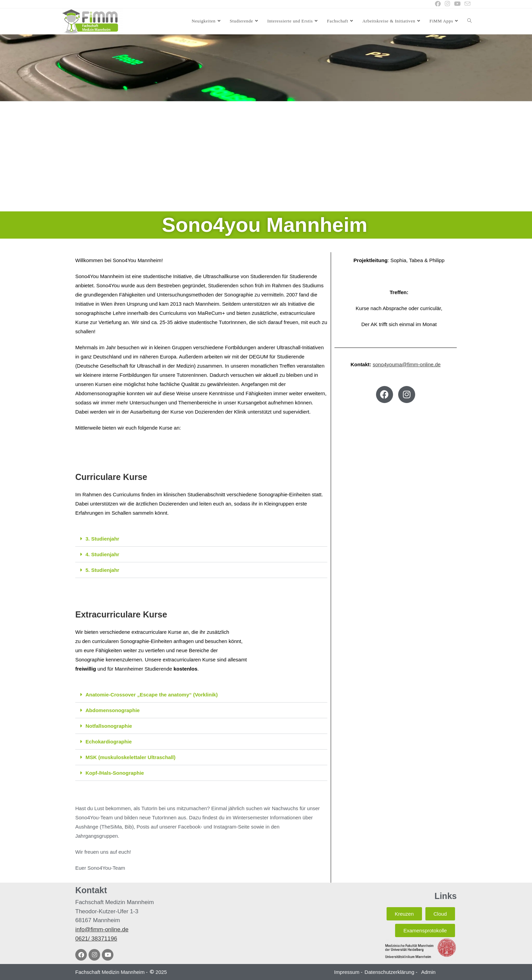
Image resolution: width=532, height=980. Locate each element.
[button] (201, 539)
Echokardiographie (109, 742)
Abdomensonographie (113, 710)
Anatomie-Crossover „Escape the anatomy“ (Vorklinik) (152, 695)
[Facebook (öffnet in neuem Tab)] (438, 4)
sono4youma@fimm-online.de (407, 364)
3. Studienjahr (102, 539)
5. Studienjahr (102, 570)
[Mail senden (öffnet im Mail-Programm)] (466, 4)
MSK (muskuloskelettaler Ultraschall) (130, 757)
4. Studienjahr (102, 554)
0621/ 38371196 (96, 939)
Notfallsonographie (109, 726)
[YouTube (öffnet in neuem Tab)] (457, 4)
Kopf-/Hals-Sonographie (115, 773)
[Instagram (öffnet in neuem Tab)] (447, 4)
